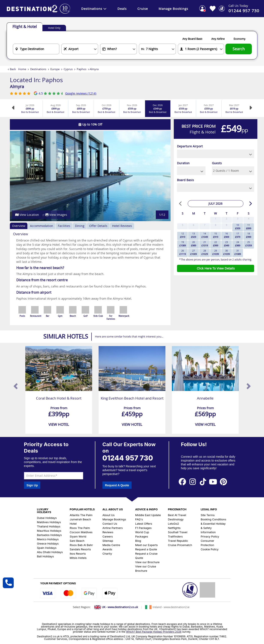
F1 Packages (143, 528)
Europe (55, 69)
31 (238, 252)
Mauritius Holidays (49, 531)
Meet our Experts (146, 545)
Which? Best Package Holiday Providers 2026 (154, 632)
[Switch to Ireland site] (167, 607)
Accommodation (42, 226)
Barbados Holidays (49, 535)
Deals (122, 9)
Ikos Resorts (78, 554)
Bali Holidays (45, 556)
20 (193, 244)
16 (226, 235)
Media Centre (111, 545)
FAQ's (139, 519)
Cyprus (68, 69)
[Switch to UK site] (116, 607)
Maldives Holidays (49, 522)
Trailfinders (175, 536)
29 (216, 252)
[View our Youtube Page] (213, 482)
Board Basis (185, 180)
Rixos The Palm (80, 528)
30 (226, 252)
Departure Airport (190, 146)
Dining (80, 226)
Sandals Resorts (80, 549)
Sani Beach (77, 541)
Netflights (174, 528)
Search (239, 49)
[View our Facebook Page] (182, 482)
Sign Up (32, 485)
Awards (107, 549)
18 (249, 235)
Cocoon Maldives (81, 532)
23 (226, 244)
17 (238, 235)
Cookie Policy (209, 549)
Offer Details (98, 226)
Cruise (143, 9)
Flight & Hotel (25, 27)
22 (216, 244)
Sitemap (108, 541)
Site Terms (208, 515)
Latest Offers (144, 524)
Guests (217, 163)
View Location (27, 215)
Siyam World (78, 536)
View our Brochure (147, 562)
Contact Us (110, 524)
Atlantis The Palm (81, 515)
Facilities (64, 226)
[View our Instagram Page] (193, 482)
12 (183, 235)
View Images (56, 215)
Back (13, 69)
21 (205, 244)
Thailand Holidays (49, 526)
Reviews (108, 532)
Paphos (82, 69)
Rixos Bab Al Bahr (81, 545)
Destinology (176, 519)
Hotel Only (54, 28)
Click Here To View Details (216, 268)
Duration (183, 163)
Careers (108, 536)
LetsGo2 (173, 524)
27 (193, 252)
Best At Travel (177, 515)
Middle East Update (148, 515)
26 (183, 252)
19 (183, 244)
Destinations (94, 9)
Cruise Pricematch (180, 545)
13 (193, 235)
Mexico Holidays (48, 539)
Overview (19, 226)
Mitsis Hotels (78, 558)
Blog (138, 541)
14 (205, 235)
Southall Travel (178, 532)
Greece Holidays (48, 543)
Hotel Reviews (122, 226)
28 (205, 252)
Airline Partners (112, 528)
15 (216, 235)
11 (249, 227)
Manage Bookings (173, 9)
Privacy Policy (210, 536)
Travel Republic (178, 541)
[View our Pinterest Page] (223, 482)
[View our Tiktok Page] (203, 482)
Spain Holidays (47, 548)
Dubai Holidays (47, 518)
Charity (107, 554)
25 (249, 244)
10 (238, 227)
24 (238, 244)
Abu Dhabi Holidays (50, 552)
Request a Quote (146, 549)
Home (22, 69)
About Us (109, 515)
